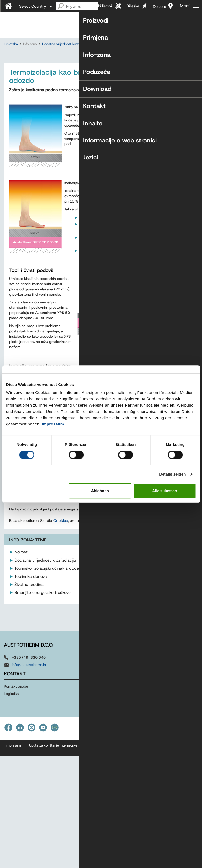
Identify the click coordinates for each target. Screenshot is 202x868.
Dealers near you (159, 8)
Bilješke (133, 6)
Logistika (11, 813)
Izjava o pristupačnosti (116, 864)
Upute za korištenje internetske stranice (60, 864)
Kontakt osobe (16, 805)
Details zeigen (172, 474)
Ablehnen (100, 491)
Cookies (61, 640)
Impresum (13, 864)
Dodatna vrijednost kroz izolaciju (67, 44)
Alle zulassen (165, 491)
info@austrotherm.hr (29, 784)
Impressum (53, 424)
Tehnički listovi (99, 6)
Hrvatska (11, 44)
